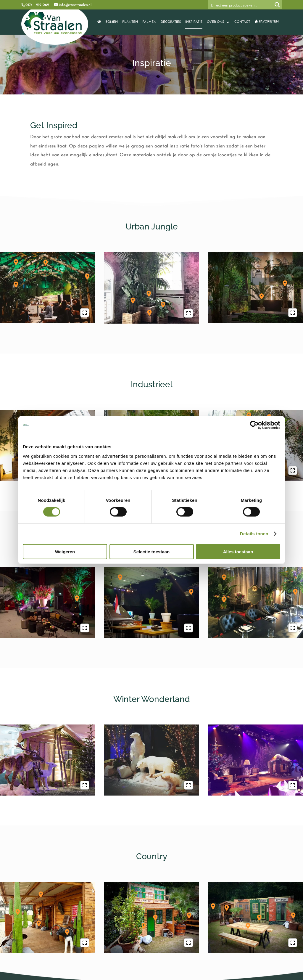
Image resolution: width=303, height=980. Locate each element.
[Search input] (241, 5)
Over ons (215, 22)
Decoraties (171, 22)
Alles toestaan (238, 551)
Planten (130, 22)
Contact (242, 22)
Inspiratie (194, 22)
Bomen (112, 22)
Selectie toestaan (152, 551)
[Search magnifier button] (277, 5)
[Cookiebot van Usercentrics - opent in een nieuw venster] (254, 425)
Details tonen (254, 534)
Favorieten (267, 21)
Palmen (149, 22)
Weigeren (65, 551)
